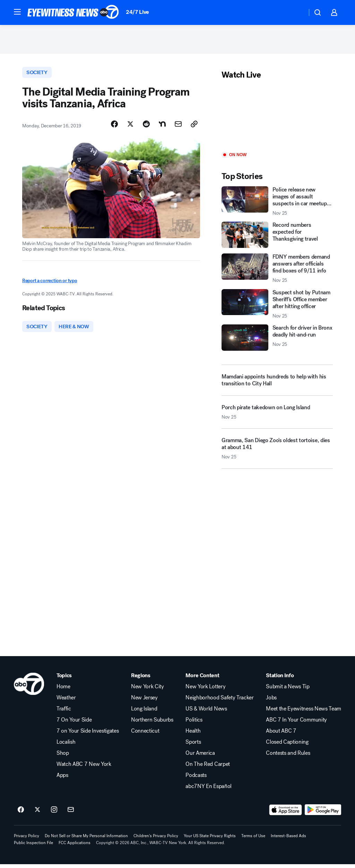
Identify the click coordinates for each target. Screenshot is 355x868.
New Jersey (144, 701)
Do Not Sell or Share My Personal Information (86, 840)
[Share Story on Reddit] (146, 127)
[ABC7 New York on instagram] (54, 814)
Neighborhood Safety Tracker (219, 701)
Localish (66, 746)
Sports (193, 746)
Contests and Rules (288, 757)
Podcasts (196, 779)
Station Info (280, 679)
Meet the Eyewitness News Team (304, 713)
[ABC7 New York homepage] (73, 12)
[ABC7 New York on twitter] (37, 814)
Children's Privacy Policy (156, 840)
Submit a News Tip (288, 690)
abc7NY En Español (209, 790)
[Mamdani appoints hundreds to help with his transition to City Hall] (277, 382)
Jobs (271, 701)
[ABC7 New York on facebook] (21, 814)
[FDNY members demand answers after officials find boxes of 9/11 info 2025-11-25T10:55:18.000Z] (277, 271)
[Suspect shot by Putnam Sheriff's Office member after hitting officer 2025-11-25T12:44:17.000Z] (277, 306)
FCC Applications (75, 847)
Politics (194, 724)
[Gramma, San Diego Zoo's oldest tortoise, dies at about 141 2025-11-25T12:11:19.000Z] (277, 454)
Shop (63, 757)
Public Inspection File (33, 847)
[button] (17, 12)
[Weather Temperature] (296, 12)
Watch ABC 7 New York (84, 768)
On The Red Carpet (208, 768)
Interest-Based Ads (288, 840)
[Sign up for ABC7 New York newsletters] (71, 814)
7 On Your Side (74, 724)
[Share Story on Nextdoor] (162, 127)
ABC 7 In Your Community (296, 724)
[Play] (277, 119)
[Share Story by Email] (178, 127)
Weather (66, 701)
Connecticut (145, 735)
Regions (141, 679)
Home (63, 690)
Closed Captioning (287, 746)
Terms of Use (253, 840)
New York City (148, 690)
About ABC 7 (281, 735)
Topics (64, 679)
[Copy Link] (194, 127)
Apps (62, 779)
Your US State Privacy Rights (210, 840)
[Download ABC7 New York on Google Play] (323, 814)
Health (193, 735)
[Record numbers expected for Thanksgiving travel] (277, 237)
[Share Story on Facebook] (114, 127)
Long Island (144, 713)
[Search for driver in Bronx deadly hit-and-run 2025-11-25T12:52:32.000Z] (277, 340)
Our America (200, 757)
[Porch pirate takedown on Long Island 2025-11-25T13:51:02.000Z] (277, 417)
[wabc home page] (29, 688)
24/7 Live (137, 12)
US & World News (206, 713)
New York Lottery (205, 690)
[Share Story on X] (130, 127)
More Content (202, 679)
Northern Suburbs (152, 724)
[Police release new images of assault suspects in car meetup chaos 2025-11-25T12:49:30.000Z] (277, 204)
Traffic (64, 713)
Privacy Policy (27, 840)
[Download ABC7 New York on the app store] (286, 814)
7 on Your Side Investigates (88, 735)
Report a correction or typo (50, 283)
